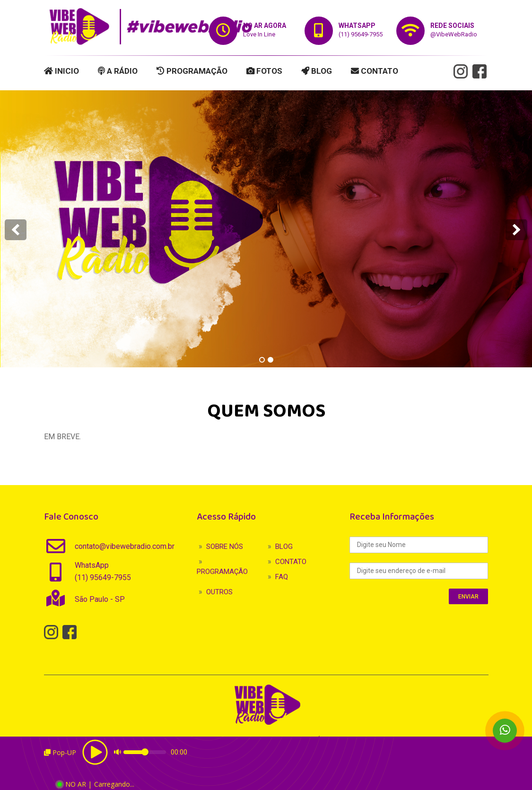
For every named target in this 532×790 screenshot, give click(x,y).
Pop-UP (60, 752)
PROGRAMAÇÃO (192, 71)
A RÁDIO (118, 71)
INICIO (61, 71)
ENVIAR (468, 597)
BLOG (317, 71)
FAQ (282, 577)
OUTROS (219, 592)
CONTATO (375, 71)
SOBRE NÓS (225, 547)
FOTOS (264, 71)
